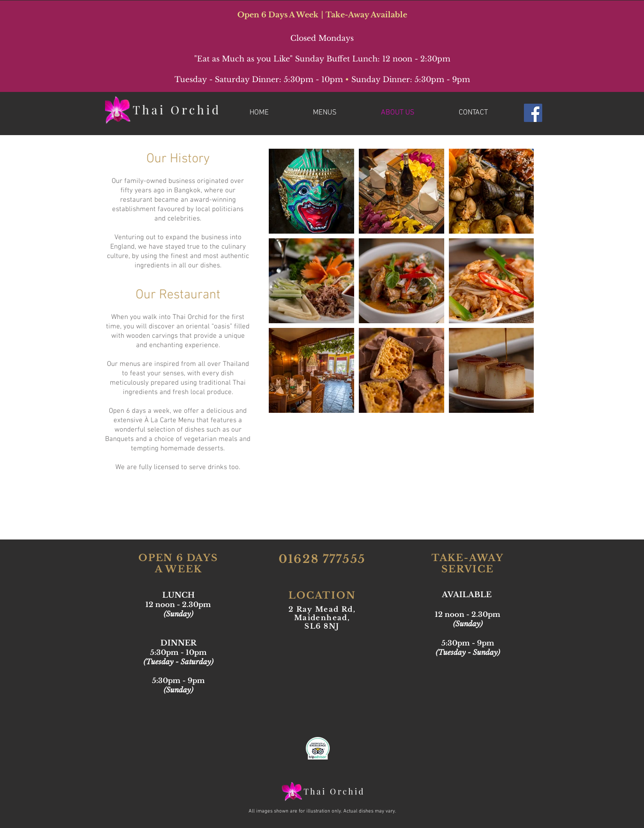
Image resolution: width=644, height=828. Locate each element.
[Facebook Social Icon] (533, 113)
